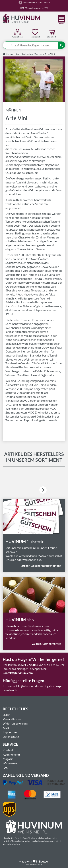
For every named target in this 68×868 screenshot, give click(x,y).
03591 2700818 (28, 665)
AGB (6, 728)
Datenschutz (11, 737)
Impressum (10, 732)
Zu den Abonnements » (47, 644)
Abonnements (12, 754)
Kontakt (8, 750)
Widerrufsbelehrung (15, 723)
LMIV (6, 715)
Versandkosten (12, 719)
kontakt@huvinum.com (18, 673)
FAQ (6, 768)
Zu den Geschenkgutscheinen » (42, 565)
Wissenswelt (11, 763)
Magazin (8, 759)
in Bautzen (43, 861)
